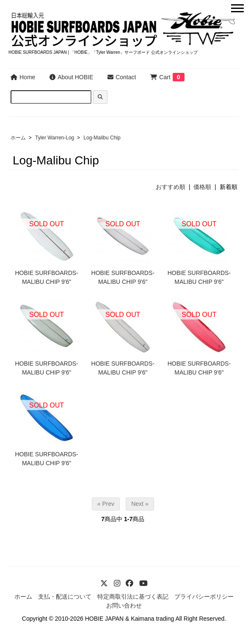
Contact (122, 77)
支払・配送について (65, 597)
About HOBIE (71, 77)
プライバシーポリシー (204, 597)
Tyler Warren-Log (55, 138)
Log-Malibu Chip (102, 138)
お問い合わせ (124, 605)
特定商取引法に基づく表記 (133, 597)
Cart (160, 77)
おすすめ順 (171, 187)
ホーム (18, 138)
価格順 (202, 187)
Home (23, 77)
